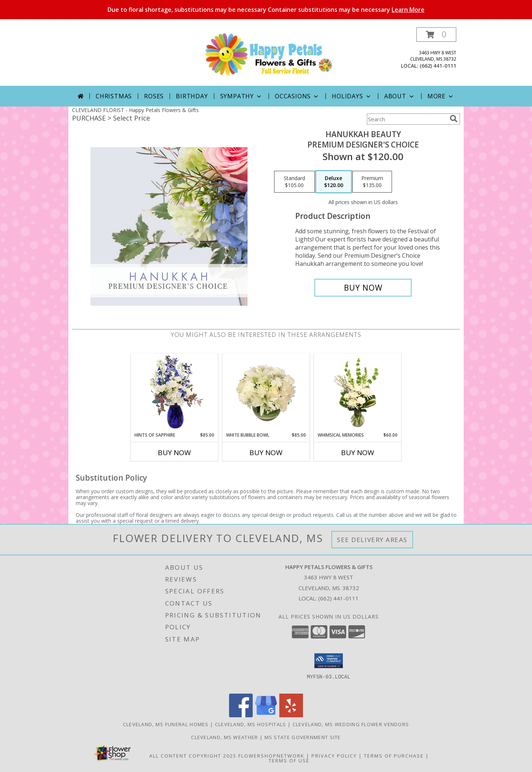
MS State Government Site (303, 737)
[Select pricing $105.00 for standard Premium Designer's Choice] (294, 182)
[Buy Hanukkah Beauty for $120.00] (363, 288)
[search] (454, 119)
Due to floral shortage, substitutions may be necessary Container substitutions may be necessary (266, 10)
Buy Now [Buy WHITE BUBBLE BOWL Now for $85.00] (266, 453)
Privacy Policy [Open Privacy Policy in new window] (334, 756)
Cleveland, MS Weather (224, 737)
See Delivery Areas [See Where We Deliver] (372, 540)
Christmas (114, 96)
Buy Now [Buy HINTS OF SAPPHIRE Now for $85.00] (174, 453)
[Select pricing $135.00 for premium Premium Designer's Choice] (372, 182)
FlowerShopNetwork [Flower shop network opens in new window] (271, 756)
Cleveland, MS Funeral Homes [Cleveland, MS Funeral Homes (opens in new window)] (166, 724)
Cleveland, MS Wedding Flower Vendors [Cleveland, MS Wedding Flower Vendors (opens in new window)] (351, 724)
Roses (154, 96)
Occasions (297, 96)
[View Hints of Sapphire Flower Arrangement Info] (175, 393)
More (441, 96)
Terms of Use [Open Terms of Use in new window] (289, 761)
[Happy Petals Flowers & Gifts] (269, 54)
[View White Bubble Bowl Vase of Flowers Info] (266, 393)
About (400, 96)
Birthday (192, 96)
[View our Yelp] (291, 715)
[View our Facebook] (241, 715)
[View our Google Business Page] (266, 715)
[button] (436, 35)
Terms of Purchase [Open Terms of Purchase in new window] (394, 756)
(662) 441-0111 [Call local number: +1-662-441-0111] (438, 66)
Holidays (352, 96)
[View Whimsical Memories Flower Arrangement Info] (358, 393)
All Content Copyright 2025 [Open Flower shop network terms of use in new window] (193, 756)
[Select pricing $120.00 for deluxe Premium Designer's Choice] (334, 182)
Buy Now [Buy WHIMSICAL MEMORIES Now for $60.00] (358, 453)
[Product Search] (407, 119)
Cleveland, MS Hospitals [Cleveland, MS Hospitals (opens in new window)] (251, 724)
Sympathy (241, 96)
